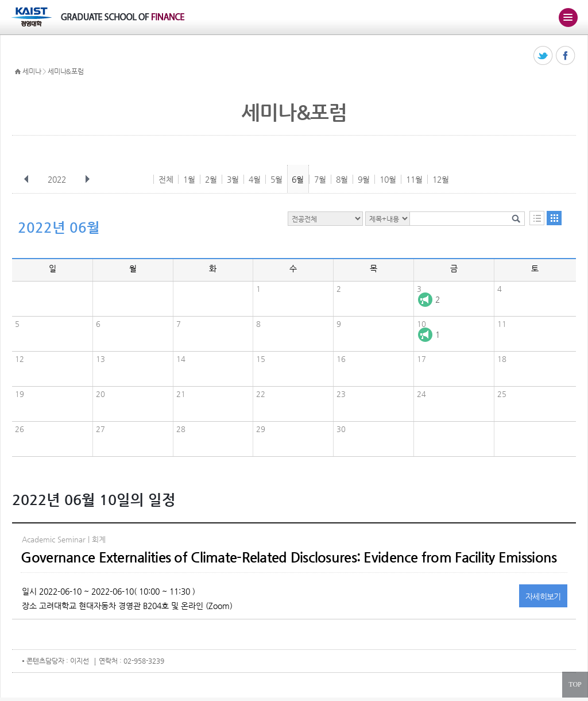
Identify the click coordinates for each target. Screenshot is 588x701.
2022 (58, 179)
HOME (18, 72)
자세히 (543, 596)
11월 (414, 179)
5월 (276, 179)
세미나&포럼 (65, 71)
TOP (575, 684)
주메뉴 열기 (568, 17)
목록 (537, 218)
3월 (233, 179)
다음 (87, 179)
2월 (211, 179)
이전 (26, 179)
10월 (388, 179)
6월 (298, 179)
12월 (441, 179)
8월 (342, 179)
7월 (320, 179)
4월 (255, 179)
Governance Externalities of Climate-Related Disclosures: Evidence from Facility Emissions (289, 557)
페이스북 (566, 56)
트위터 (543, 56)
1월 (189, 179)
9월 (364, 179)
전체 (166, 179)
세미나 (32, 71)
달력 (554, 218)
